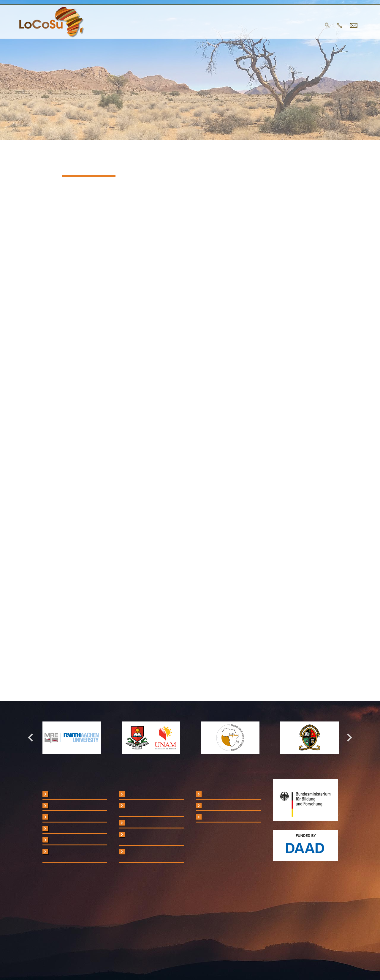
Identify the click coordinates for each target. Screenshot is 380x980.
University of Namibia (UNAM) (148, 809)
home (113, 25)
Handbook (60, 840)
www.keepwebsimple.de (119, 663)
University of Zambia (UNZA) (155, 823)
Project (140, 25)
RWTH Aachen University (151, 794)
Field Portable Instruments (76, 806)
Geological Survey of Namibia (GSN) (148, 837)
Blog (250, 25)
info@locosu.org (92, 281)
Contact (278, 25)
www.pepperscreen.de (112, 644)
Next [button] (347, 738)
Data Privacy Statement (227, 806)
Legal (209, 794)
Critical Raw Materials (71, 794)
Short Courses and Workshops (69, 854)
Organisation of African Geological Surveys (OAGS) (154, 855)
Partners (174, 25)
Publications (216, 25)
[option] (72, 738)
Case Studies (63, 828)
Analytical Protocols (70, 817)
